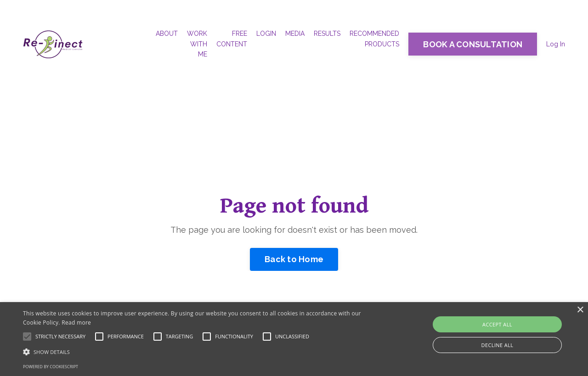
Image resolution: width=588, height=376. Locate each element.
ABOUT (167, 34)
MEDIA (295, 34)
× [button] (580, 310)
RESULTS (327, 34)
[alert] (294, 339)
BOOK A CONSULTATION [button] (473, 44)
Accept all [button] (497, 324)
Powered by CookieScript (51, 367)
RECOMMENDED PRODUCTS (374, 39)
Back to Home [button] (294, 259)
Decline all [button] (498, 345)
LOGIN (266, 34)
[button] (199, 352)
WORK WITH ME (197, 44)
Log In (556, 44)
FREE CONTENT (232, 39)
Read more (76, 323)
